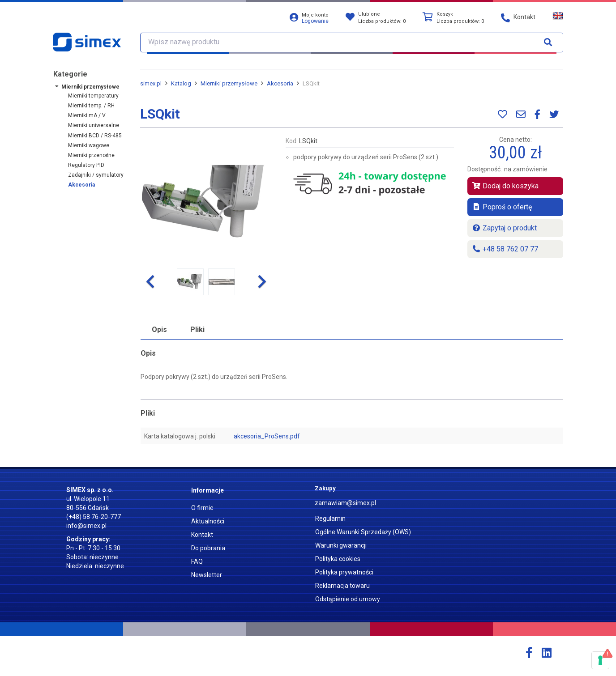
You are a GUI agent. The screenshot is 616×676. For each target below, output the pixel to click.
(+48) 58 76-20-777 (94, 517)
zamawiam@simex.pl (345, 503)
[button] (150, 282)
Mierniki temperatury (93, 96)
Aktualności (208, 521)
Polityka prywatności (344, 572)
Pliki (197, 329)
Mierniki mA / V (87, 115)
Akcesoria (81, 185)
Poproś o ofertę (502, 207)
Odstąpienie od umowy (348, 599)
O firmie (202, 508)
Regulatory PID (86, 165)
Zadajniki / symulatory (96, 175)
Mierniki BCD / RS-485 (95, 136)
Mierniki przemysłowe (90, 87)
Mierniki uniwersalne (94, 125)
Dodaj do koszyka (505, 186)
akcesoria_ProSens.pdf (267, 436)
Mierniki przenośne (91, 155)
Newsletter (207, 575)
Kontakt (202, 535)
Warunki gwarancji (341, 545)
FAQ (197, 561)
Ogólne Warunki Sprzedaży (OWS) (363, 532)
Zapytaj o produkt (504, 228)
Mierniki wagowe (89, 145)
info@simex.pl (86, 526)
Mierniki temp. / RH (91, 106)
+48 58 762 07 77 (505, 249)
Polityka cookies (338, 559)
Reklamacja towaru (342, 586)
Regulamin (330, 519)
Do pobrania (208, 548)
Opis (159, 329)
